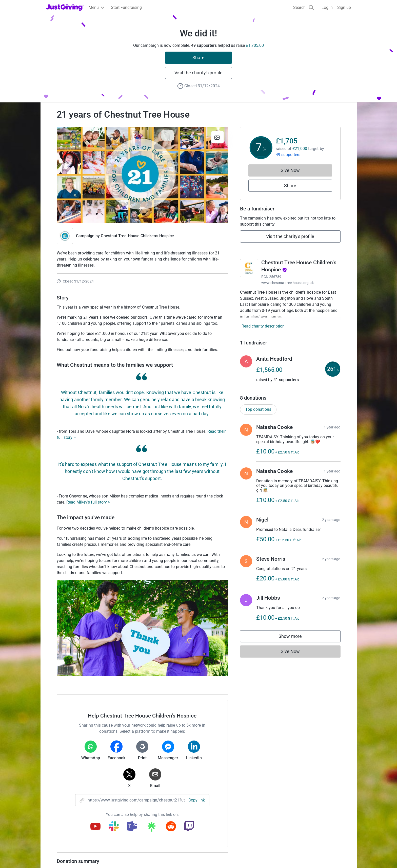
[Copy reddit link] (171, 827)
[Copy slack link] (114, 827)
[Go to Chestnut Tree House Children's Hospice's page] (249, 268)
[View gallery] (217, 137)
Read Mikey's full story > (88, 502)
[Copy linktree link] (151, 828)
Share (198, 58)
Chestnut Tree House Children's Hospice (137, 236)
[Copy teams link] (132, 827)
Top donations (258, 409)
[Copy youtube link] (95, 827)
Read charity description (263, 326)
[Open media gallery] (142, 175)
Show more (295, 637)
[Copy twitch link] (189, 827)
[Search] (304, 7)
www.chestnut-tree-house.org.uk (287, 283)
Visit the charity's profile (198, 73)
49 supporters (288, 155)
